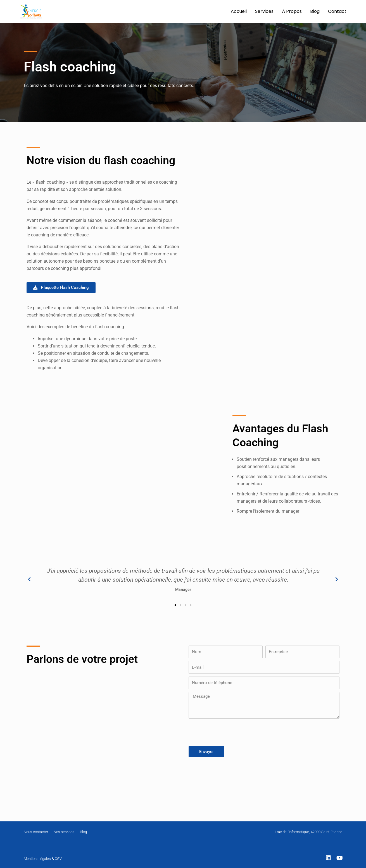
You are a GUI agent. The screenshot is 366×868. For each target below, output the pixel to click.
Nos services (64, 832)
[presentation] (231, 732)
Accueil (239, 11)
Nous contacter (36, 832)
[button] (29, 579)
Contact (337, 11)
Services (264, 11)
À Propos (292, 11)
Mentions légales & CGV (43, 859)
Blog (315, 11)
